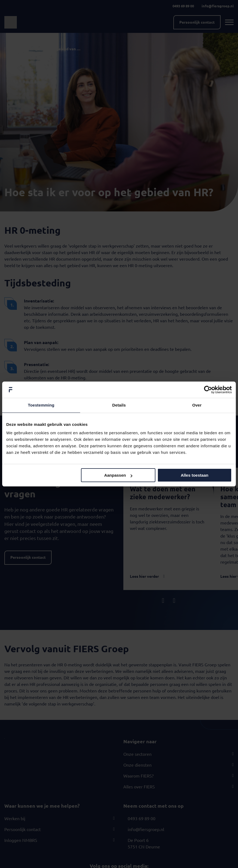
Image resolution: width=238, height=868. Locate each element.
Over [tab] (197, 405)
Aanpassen (118, 475)
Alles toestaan (195, 475)
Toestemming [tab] (41, 405)
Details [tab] (119, 405)
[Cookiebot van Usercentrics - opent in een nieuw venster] (208, 390)
